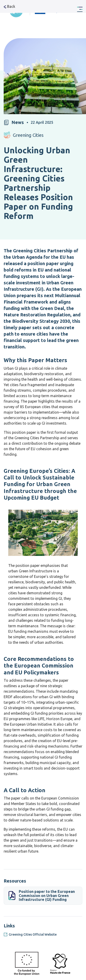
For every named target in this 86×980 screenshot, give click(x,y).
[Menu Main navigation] (80, 10)
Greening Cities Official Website (33, 934)
